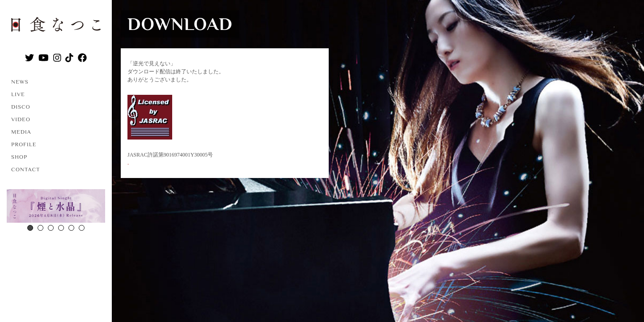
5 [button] (71, 228)
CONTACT (26, 169)
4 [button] (61, 228)
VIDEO (21, 119)
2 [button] (40, 228)
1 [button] (30, 228)
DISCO (21, 107)
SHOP (19, 157)
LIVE (18, 94)
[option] (56, 207)
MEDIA (21, 132)
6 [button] (82, 228)
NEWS (20, 82)
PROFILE (24, 144)
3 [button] (51, 228)
